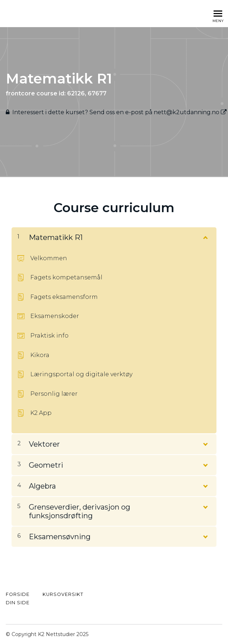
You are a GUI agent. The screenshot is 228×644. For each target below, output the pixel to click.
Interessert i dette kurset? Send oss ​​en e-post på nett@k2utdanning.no (119, 112)
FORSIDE (18, 594)
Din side (18, 603)
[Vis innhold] (205, 236)
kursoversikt (63, 594)
